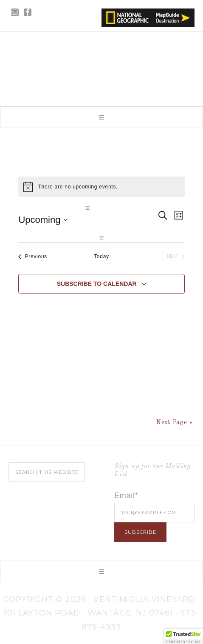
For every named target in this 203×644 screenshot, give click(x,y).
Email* (126, 496)
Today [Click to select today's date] (101, 256)
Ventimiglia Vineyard (101, 66)
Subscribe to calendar (97, 284)
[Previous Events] (33, 257)
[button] (101, 117)
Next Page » (175, 422)
